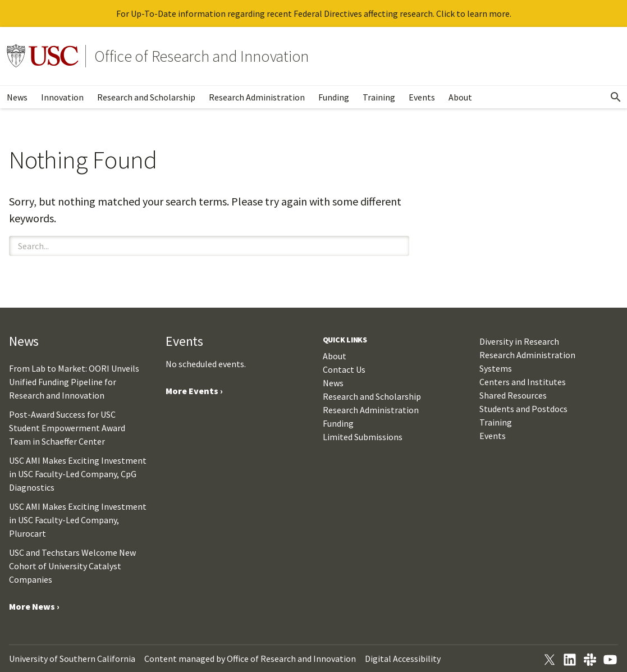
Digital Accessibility (403, 659)
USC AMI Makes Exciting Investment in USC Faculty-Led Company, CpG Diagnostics (78, 474)
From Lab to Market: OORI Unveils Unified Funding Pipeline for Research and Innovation (74, 382)
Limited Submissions (363, 437)
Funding (334, 97)
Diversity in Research (519, 341)
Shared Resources (513, 395)
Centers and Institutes (523, 382)
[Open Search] (616, 97)
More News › (34, 606)
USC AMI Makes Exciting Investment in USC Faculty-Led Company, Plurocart (78, 520)
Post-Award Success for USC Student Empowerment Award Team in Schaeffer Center (67, 428)
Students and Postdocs (523, 409)
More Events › (194, 391)
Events (422, 97)
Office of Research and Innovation (202, 56)
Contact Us (344, 369)
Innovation (62, 97)
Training (379, 97)
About (460, 97)
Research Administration (257, 97)
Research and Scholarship (146, 97)
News (17, 97)
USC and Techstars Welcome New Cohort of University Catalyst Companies (72, 566)
